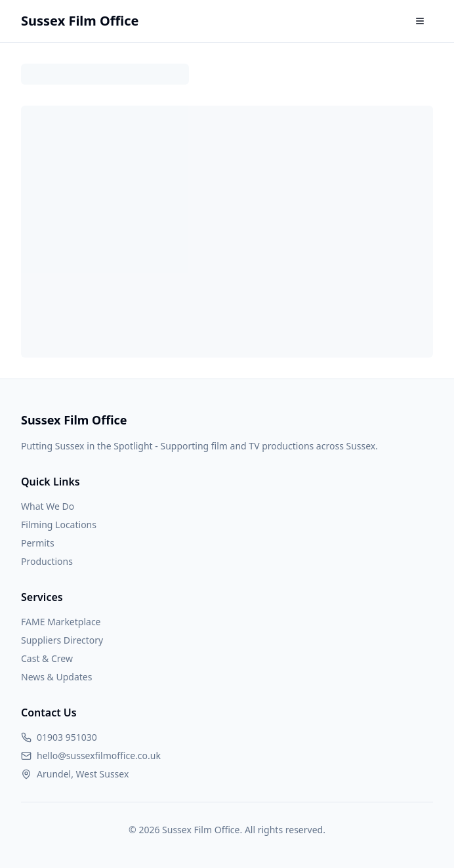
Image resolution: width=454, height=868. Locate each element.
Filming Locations (59, 525)
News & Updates (56, 677)
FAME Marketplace (61, 622)
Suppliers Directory (62, 640)
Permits (38, 543)
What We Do (48, 506)
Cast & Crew (47, 658)
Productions (47, 561)
